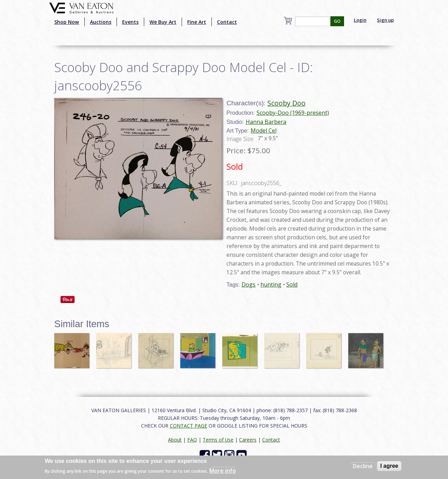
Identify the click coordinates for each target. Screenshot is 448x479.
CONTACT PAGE (188, 426)
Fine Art (197, 22)
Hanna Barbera (266, 122)
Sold (292, 284)
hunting (271, 284)
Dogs (248, 284)
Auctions (101, 22)
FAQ (192, 440)
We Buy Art (163, 22)
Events (130, 22)
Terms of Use (218, 440)
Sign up (385, 20)
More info (223, 471)
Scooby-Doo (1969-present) (293, 113)
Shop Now (67, 22)
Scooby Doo (286, 103)
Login (360, 20)
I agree (389, 466)
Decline (363, 466)
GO (337, 21)
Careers (248, 440)
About (175, 440)
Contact (227, 22)
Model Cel (264, 131)
